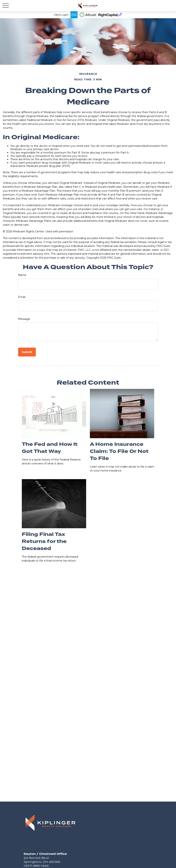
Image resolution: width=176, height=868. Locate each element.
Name (22, 275)
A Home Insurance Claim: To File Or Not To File (119, 451)
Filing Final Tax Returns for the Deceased (44, 541)
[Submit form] (27, 352)
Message (24, 319)
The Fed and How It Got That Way (50, 448)
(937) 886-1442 (36, 866)
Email (22, 297)
